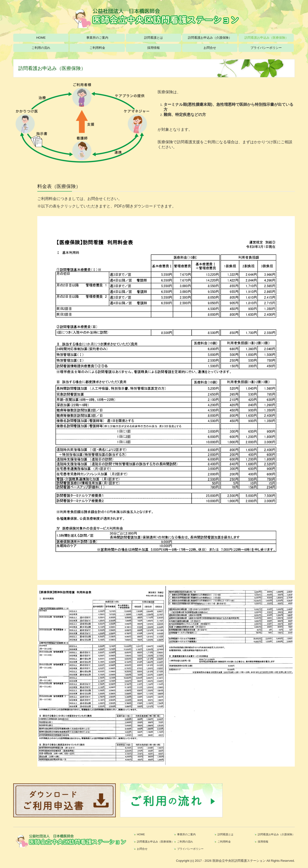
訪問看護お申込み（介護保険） (210, 38)
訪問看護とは (154, 38)
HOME (41, 38)
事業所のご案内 (97, 38)
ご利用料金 (97, 48)
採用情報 (154, 48)
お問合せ (210, 48)
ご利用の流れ (41, 48)
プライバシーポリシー (266, 48)
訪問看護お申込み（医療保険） (266, 38)
